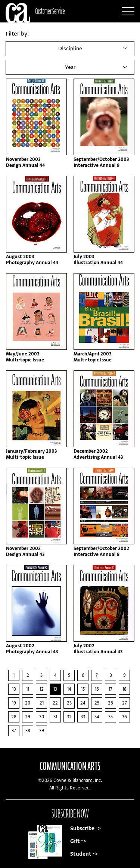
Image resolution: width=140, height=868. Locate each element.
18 (125, 689)
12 (42, 689)
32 (69, 717)
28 (14, 717)
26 (111, 703)
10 (14, 689)
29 (28, 717)
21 (42, 703)
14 (69, 689)
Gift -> (78, 841)
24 (83, 703)
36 (125, 717)
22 (55, 703)
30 (42, 717)
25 (97, 703)
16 (97, 689)
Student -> (84, 854)
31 (55, 717)
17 (111, 689)
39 (42, 731)
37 (14, 731)
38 (28, 731)
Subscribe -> (85, 829)
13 (55, 689)
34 (97, 717)
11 (28, 689)
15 (83, 689)
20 (28, 703)
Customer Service (50, 11)
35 (111, 717)
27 (125, 703)
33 (83, 717)
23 (69, 703)
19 (14, 703)
